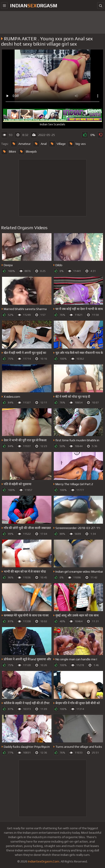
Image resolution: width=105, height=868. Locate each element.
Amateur (21, 144)
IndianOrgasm (34, 6)
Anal (40, 144)
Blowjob (27, 151)
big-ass (77, 144)
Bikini (9, 151)
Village (57, 144)
